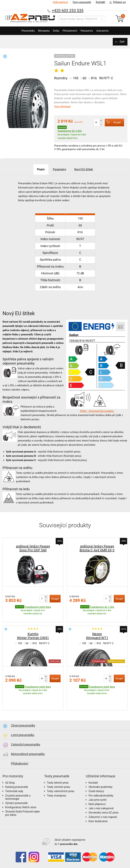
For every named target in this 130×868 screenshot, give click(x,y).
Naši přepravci (97, 796)
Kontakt (100, 2)
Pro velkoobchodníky (101, 788)
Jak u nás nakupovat (101, 801)
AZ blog (10, 775)
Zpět (122, 42)
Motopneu (41, 31)
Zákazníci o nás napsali (103, 809)
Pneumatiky (24, 31)
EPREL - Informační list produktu (97, 411)
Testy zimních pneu (58, 779)
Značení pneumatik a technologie (18, 789)
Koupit (112, 122)
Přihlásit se (117, 2)
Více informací (62, 106)
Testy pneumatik (81, 2)
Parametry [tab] (59, 169)
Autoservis (107, 31)
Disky (55, 31)
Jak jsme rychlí (97, 792)
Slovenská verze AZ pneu (104, 805)
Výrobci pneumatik (16, 795)
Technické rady (14, 783)
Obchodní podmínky (101, 779)
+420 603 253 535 (68, 10)
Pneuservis (89, 31)
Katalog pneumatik (17, 779)
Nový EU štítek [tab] (86, 169)
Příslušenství (71, 31)
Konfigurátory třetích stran (21, 799)
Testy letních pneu (58, 775)
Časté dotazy (96, 783)
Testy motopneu (57, 788)
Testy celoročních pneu (61, 783)
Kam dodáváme (98, 813)
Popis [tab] (38, 169)
